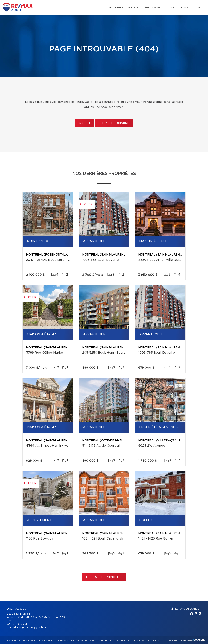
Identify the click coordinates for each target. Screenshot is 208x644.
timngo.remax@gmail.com (32, 628)
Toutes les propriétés (104, 577)
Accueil (85, 123)
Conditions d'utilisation (163, 640)
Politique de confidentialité (132, 640)
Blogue (133, 8)
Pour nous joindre (114, 123)
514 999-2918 (21, 624)
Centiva (198, 640)
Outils (170, 8)
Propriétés (116, 8)
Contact (185, 8)
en (200, 8)
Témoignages (152, 8)
